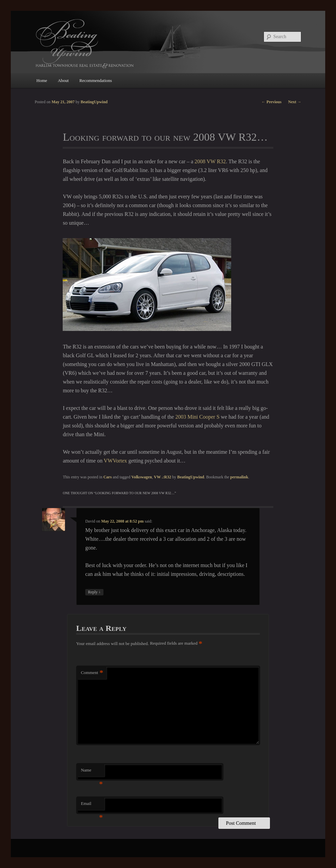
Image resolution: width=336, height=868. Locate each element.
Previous (271, 102)
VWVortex (115, 461)
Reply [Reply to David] (94, 592)
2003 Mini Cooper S (197, 417)
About (63, 80)
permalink (239, 477)
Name (92, 772)
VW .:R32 (163, 477)
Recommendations (96, 80)
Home (42, 80)
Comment (92, 673)
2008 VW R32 (210, 161)
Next (295, 102)
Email (92, 805)
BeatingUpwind (191, 477)
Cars (108, 477)
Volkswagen (142, 477)
